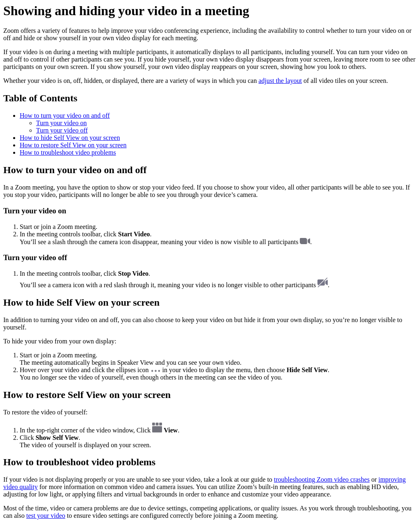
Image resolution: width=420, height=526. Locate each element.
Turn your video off (62, 130)
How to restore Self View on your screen (73, 145)
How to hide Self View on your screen (70, 138)
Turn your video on (61, 123)
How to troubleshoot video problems (68, 152)
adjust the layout (280, 81)
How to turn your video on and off (65, 115)
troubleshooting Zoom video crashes (322, 479)
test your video (46, 516)
